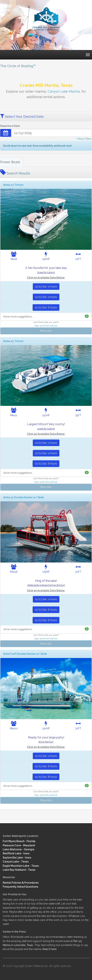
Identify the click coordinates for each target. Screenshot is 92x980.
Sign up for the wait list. (46, 326)
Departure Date (10, 126)
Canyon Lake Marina (64, 91)
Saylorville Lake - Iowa (17, 858)
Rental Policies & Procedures (21, 883)
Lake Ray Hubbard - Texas (19, 870)
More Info (46, 331)
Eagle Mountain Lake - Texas (21, 866)
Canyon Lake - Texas (16, 862)
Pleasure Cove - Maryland (19, 845)
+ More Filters (84, 139)
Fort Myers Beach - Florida (19, 841)
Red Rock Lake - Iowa (16, 853)
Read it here (49, 949)
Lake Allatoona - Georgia (18, 849)
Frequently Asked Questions (20, 887)
